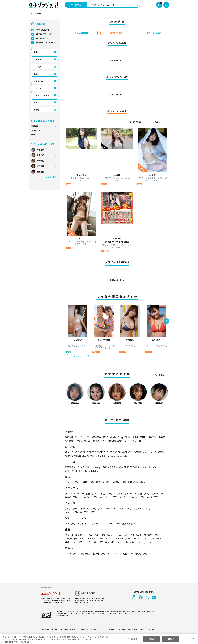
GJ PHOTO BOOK (111, 452)
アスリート (126, 542)
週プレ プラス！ (43, 38)
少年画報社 (70, 441)
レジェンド (95, 542)
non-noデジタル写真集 (152, 452)
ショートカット (125, 493)
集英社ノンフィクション (98, 456)
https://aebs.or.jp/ (62, 615)
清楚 (71, 512)
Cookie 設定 (111, 629)
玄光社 (128, 437)
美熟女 (105, 508)
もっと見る (160, 375)
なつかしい (122, 508)
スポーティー (108, 497)
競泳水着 (103, 482)
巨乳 (92, 493)
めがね (119, 482)
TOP (30, 13)
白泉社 (104, 441)
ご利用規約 (44, 629)
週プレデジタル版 (44, 34)
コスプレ (73, 482)
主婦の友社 (152, 437)
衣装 (35, 74)
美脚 (143, 493)
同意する (171, 639)
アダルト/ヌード (143, 542)
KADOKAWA (96, 437)
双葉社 (120, 441)
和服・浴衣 (136, 482)
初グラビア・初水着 (93, 554)
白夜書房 (112, 441)
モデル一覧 (50, 177)
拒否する (152, 639)
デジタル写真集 (43, 30)
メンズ (114, 554)
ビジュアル (38, 81)
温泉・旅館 (131, 524)
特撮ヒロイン (75, 542)
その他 (36, 110)
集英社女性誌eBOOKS (75, 456)
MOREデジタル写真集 (130, 452)
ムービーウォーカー (134, 441)
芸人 (110, 542)
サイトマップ (153, 629)
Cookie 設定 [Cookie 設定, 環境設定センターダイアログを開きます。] (133, 639)
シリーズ (37, 67)
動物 (128, 554)
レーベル (37, 59)
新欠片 (96, 441)
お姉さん (89, 508)
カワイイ (141, 508)
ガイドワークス (82, 437)
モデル (121, 535)
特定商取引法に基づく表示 (92, 629)
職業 (35, 102)
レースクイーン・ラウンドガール (85, 539)
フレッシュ (89, 497)
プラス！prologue (93, 467)
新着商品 (35, 126)
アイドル (92, 535)
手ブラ (72, 554)
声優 (136, 535)
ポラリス (83, 471)
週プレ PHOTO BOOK (75, 452)
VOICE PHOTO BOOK (128, 467)
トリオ (84, 524)
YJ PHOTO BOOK (94, 452)
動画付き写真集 (110, 467)
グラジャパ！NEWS (45, 42)
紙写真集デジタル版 (74, 467)
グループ (99, 524)
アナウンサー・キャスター (121, 539)
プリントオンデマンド (149, 467)
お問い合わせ (139, 629)
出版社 (36, 52)
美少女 (72, 508)
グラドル (74, 535)
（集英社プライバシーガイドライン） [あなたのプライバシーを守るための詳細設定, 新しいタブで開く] (17, 642)
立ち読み (77, 356)
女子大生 (150, 535)
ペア (71, 524)
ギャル (152, 497)
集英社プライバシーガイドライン (65, 629)
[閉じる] (194, 639)
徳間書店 (88, 441)
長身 (156, 493)
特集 (33, 134)
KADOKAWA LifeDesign (113, 437)
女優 (107, 535)
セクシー (160, 508)
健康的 (72, 497)
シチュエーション (41, 95)
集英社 (143, 437)
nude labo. (93, 471)
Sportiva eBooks (118, 456)
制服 (89, 482)
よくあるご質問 (125, 629)
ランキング (36, 130)
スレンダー (75, 493)
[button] (167, 321)
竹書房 (80, 441)
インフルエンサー (150, 539)
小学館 (161, 437)
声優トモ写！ (71, 471)
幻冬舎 (135, 437)
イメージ (37, 88)
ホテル (114, 524)
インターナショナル (132, 497)
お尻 (106, 493)
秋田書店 (69, 437)
